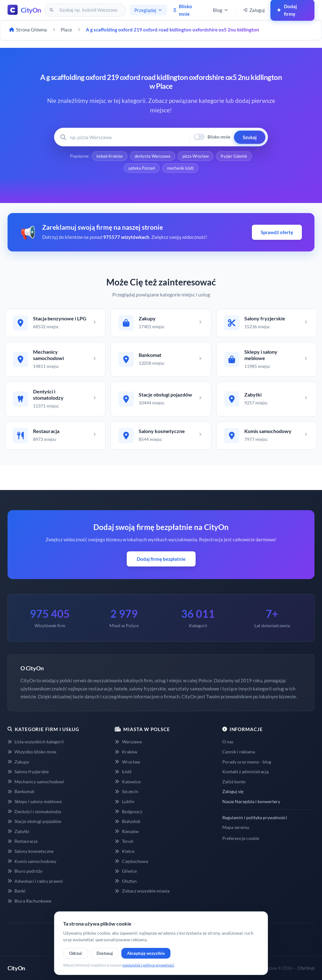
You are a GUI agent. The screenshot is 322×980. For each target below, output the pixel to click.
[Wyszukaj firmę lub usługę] (128, 137)
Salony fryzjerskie (28, 772)
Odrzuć (76, 953)
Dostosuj (105, 953)
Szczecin (126, 791)
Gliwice (126, 871)
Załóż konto (234, 782)
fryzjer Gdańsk (234, 156)
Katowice (128, 782)
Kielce (124, 851)
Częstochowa (131, 861)
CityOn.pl (306, 968)
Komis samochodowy (32, 861)
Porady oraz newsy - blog (247, 762)
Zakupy (18, 762)
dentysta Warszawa (153, 156)
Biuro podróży (25, 871)
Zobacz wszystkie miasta (142, 891)
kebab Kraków (110, 156)
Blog (221, 10)
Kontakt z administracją (245, 772)
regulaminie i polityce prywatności (148, 965)
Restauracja (22, 841)
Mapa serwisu (236, 827)
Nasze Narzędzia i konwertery (251, 801)
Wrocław (127, 762)
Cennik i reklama (239, 752)
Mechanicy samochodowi (36, 782)
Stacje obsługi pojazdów (34, 821)
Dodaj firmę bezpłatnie (161, 559)
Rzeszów (127, 831)
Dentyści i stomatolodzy (34, 811)
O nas (228, 742)
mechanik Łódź (180, 168)
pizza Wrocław (196, 156)
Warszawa (128, 742)
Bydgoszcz (128, 811)
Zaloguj (254, 10)
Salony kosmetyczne (31, 851)
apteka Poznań (142, 168)
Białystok (127, 821)
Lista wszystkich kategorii (36, 742)
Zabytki (18, 831)
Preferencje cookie (241, 838)
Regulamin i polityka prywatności (255, 817)
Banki (17, 891)
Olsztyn (126, 881)
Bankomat (21, 791)
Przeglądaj (148, 10)
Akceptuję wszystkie (146, 953)
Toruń (124, 841)
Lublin (124, 801)
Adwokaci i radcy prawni (35, 881)
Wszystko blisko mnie (32, 752)
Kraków (126, 752)
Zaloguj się (233, 791)
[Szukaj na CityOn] (89, 10)
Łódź (123, 772)
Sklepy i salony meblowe (35, 801)
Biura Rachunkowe (29, 901)
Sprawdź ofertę (277, 232)
